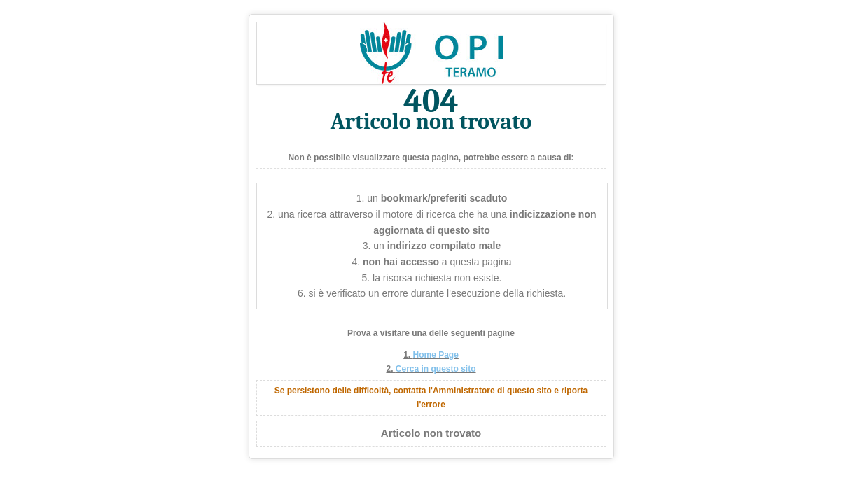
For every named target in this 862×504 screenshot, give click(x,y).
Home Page (435, 355)
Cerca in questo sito (436, 369)
